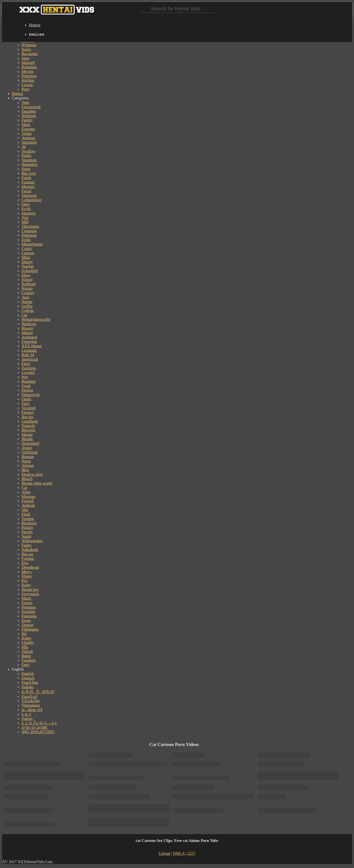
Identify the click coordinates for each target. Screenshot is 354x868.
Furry (26, 364)
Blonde (27, 439)
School (27, 280)
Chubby (28, 643)
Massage (29, 496)
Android (28, 505)
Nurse (26, 461)
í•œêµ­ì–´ (29, 719)
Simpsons (29, 195)
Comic (27, 249)
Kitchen (28, 80)
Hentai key (30, 589)
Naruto (27, 288)
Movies (28, 71)
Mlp (25, 647)
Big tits (27, 417)
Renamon (29, 67)
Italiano (28, 687)
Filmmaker (30, 629)
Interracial (30, 359)
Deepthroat (30, 567)
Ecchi (26, 209)
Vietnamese (31, 705)
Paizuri (27, 527)
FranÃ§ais (30, 682)
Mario (26, 598)
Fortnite (28, 558)
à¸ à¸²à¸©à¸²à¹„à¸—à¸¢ (39, 723)
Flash (26, 514)
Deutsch (28, 678)
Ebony (27, 576)
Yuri (25, 218)
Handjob (28, 612)
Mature (27, 333)
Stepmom (29, 160)
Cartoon (28, 253)
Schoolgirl (30, 271)
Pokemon (29, 76)
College (28, 311)
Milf (25, 222)
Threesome (30, 226)
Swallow (29, 151)
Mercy (27, 572)
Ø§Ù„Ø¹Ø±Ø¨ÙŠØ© (38, 732)
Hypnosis (29, 45)
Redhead (29, 284)
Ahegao (28, 465)
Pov (25, 581)
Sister (26, 169)
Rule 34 (28, 355)
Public (27, 156)
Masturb (28, 63)
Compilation (31, 200)
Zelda (26, 240)
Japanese (29, 213)
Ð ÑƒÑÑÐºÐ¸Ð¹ (38, 692)
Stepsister (29, 142)
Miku (26, 257)
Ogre (26, 204)
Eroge (26, 620)
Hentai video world (37, 483)
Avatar (27, 448)
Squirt (26, 536)
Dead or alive (32, 474)
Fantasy (28, 412)
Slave (26, 275)
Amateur (29, 138)
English (28, 674)
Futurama (29, 616)
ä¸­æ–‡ (26, 714)
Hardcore (29, 324)
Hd (24, 634)
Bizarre (27, 328)
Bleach (27, 479)
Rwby (26, 585)
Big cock (29, 173)
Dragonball (30, 443)
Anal (25, 297)
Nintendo (29, 116)
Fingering (29, 342)
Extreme (28, 129)
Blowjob (28, 430)
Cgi (24, 315)
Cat (24, 488)
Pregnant (29, 607)
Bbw (25, 470)
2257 (191, 853)
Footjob (28, 501)
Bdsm (26, 656)
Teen (25, 102)
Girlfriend (29, 452)
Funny (27, 545)
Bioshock (29, 523)
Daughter (29, 111)
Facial (26, 191)
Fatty (26, 404)
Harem (27, 302)
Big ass (27, 554)
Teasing (28, 519)
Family (27, 120)
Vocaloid (29, 408)
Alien (26, 492)
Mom (26, 125)
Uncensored (31, 107)
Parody (27, 532)
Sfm (25, 510)
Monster (28, 187)
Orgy (26, 665)
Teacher (28, 266)
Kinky (27, 638)
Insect (26, 49)
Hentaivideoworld (36, 319)
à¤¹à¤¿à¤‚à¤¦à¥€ (34, 727)
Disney (27, 262)
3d (24, 147)
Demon (27, 390)
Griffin (27, 306)
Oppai (26, 399)
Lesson (27, 85)
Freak (26, 386)
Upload (165, 853)
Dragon (28, 625)
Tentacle (28, 426)
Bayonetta (30, 54)
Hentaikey (30, 164)
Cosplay (28, 293)
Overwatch (30, 594)
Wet (25, 377)
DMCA (179, 853)
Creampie (29, 231)
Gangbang (30, 421)
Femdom (29, 660)
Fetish (26, 178)
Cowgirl (28, 373)
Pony (26, 89)
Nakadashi (30, 550)
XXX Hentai (32, 346)
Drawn (27, 603)
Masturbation (32, 244)
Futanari (28, 182)
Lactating (29, 350)
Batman (28, 457)
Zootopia (29, 368)
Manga (27, 434)
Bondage (29, 381)
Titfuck (27, 651)
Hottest (35, 25)
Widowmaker (32, 541)
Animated (29, 337)
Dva (25, 563)
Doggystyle (31, 395)
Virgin (27, 133)
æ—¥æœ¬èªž (32, 710)
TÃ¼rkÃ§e (31, 701)
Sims (26, 58)
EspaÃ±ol (29, 696)
